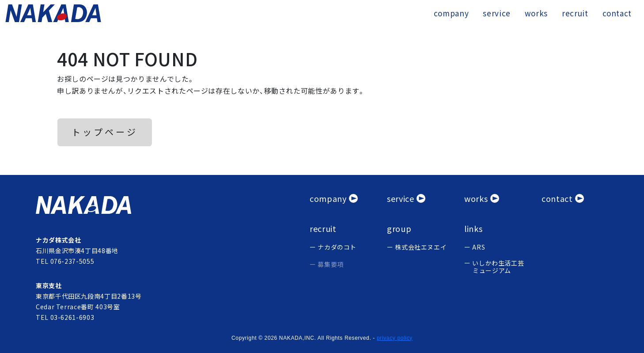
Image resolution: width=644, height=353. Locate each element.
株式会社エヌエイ (421, 247)
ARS (479, 247)
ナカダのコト (337, 247)
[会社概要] (334, 199)
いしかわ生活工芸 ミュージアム (498, 267)
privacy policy (395, 338)
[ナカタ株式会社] (167, 205)
